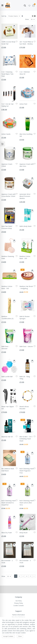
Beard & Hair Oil (7, 437)
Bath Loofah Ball (7, 376)
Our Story (19, 601)
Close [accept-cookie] (20, 636)
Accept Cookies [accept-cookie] (8, 636)
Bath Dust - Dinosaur (5, 347)
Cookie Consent (18, 606)
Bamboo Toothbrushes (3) (7, 317)
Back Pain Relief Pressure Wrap (7, 227)
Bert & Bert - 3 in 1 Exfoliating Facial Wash (26, 439)
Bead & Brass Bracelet (24, 408)
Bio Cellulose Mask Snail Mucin (8, 470)
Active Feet (23, 104)
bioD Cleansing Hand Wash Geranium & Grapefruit (8, 503)
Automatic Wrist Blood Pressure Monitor (25, 196)
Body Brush (23, 533)
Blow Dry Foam (7, 533)
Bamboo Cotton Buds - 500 (7, 287)
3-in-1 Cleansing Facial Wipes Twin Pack (7, 74)
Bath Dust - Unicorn (26, 346)
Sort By (4, 16)
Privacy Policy (19, 603)
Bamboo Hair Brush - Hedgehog (26, 287)
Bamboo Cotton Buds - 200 (25, 257)
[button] (29, 5)
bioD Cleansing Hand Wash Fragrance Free (27, 471)
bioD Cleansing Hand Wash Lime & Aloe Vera (27, 503)
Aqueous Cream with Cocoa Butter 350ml (8, 195)
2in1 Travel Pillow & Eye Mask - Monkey (26, 43)
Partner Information (18, 615)
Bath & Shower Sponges (25, 317)
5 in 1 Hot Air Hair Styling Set (8, 105)
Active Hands (6, 134)
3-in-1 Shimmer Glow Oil (25, 73)
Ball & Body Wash (26, 226)
